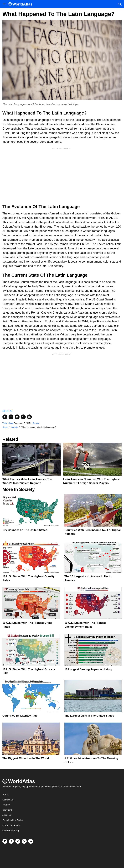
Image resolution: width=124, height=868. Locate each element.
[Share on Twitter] (17, 417)
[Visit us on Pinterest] (24, 841)
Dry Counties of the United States (25, 530)
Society (36, 423)
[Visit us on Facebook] (11, 841)
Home (5, 795)
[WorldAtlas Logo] (21, 4)
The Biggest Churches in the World (26, 758)
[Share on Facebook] (11, 417)
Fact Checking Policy (13, 820)
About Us (7, 815)
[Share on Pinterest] (23, 417)
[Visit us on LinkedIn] (31, 841)
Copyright (7, 810)
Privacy (6, 805)
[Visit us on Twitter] (18, 841)
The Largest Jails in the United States (89, 716)
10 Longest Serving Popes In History (88, 669)
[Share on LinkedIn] (29, 417)
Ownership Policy (11, 830)
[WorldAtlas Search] (120, 4)
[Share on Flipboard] (5, 417)
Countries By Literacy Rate (20, 716)
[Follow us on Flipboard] (5, 841)
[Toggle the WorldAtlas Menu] (4, 4)
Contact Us (8, 800)
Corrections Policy (11, 825)
